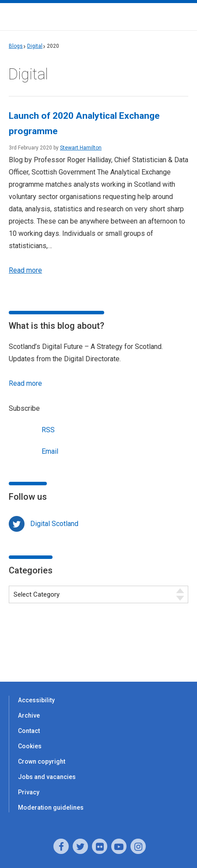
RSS (32, 429)
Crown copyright (42, 761)
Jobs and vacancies (47, 777)
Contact (29, 731)
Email (33, 450)
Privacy (29, 792)
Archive (29, 715)
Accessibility (36, 700)
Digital (35, 46)
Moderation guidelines (51, 808)
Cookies (30, 746)
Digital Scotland (54, 524)
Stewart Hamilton (81, 148)
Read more (25, 270)
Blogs (16, 46)
